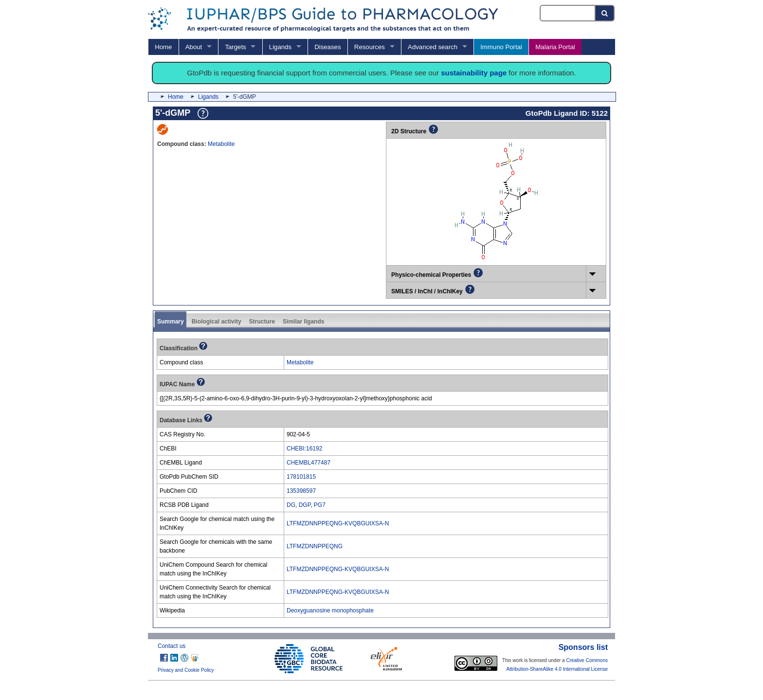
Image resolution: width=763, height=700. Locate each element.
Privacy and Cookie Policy (186, 670)
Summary (171, 322)
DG (291, 505)
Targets (235, 47)
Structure (262, 322)
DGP (305, 505)
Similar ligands (303, 322)
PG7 (320, 505)
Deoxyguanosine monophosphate (330, 610)
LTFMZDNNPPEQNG (315, 546)
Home (163, 47)
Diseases (327, 47)
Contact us (172, 646)
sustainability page (474, 73)
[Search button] (605, 13)
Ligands (280, 47)
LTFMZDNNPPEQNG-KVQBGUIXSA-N (338, 523)
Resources (370, 47)
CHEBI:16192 (304, 449)
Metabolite (221, 144)
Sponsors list (583, 647)
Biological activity (217, 322)
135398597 (301, 491)
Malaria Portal (555, 47)
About (194, 47)
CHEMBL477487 (309, 463)
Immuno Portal (501, 47)
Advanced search (433, 47)
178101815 (301, 477)
